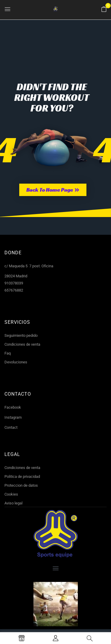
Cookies (11, 494)
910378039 (14, 283)
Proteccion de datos (21, 485)
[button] (104, 9)
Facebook (13, 407)
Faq (8, 353)
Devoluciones (16, 362)
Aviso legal (13, 503)
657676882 (14, 290)
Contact (11, 427)
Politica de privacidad (22, 476)
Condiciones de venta (22, 344)
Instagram (13, 417)
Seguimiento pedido (21, 335)
